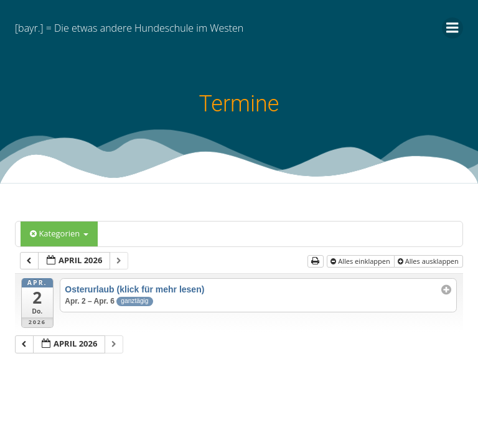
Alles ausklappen (429, 261)
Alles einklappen (361, 261)
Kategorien (59, 233)
